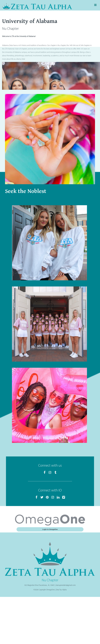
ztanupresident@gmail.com (66, 585)
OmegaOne (50, 590)
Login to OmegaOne (50, 529)
